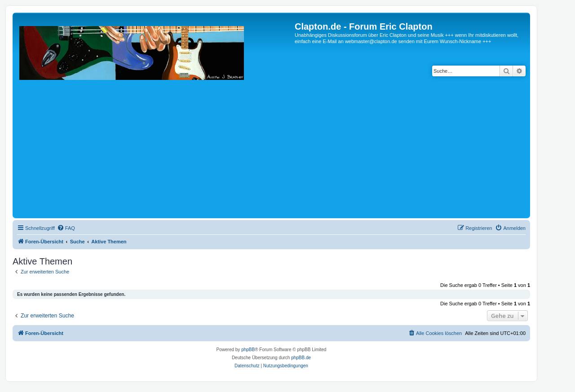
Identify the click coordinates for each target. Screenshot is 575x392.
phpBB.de (301, 358)
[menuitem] (66, 228)
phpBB (248, 350)
